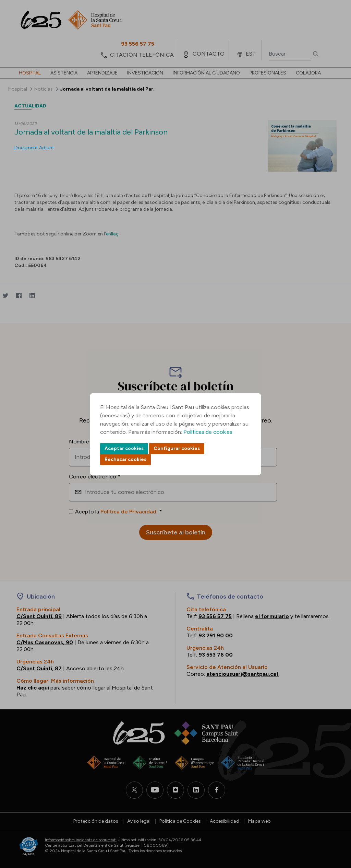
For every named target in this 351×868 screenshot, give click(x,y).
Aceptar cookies (124, 448)
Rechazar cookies (125, 459)
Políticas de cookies (208, 432)
